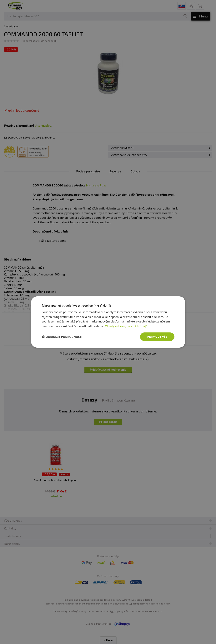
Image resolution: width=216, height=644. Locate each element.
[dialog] (108, 322)
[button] (62, 337)
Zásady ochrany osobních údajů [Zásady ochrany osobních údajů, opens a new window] (126, 326)
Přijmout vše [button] (157, 337)
